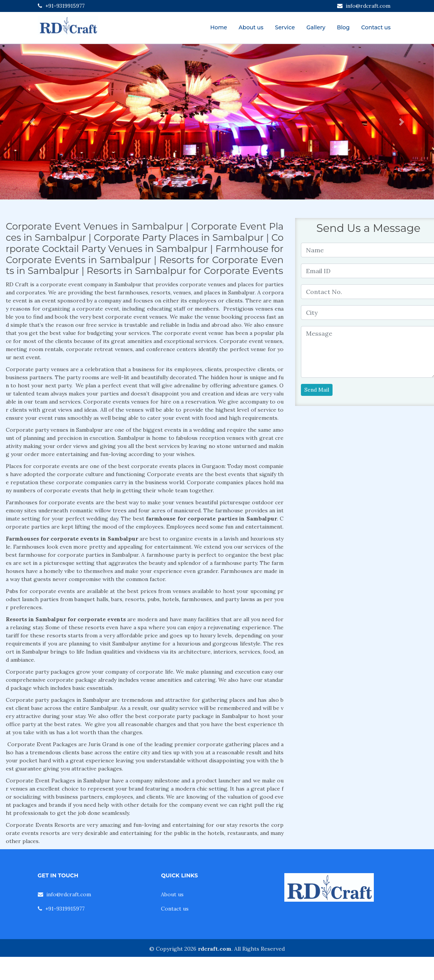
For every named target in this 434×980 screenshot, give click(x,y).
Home (219, 27)
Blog (343, 27)
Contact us (376, 27)
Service (285, 27)
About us (251, 27)
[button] (33, 122)
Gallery (316, 27)
